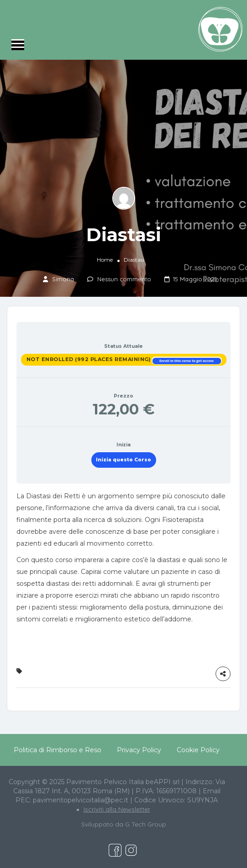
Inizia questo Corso (123, 460)
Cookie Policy (198, 750)
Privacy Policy (139, 750)
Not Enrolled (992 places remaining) (89, 359)
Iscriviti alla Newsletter (117, 809)
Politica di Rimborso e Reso (58, 750)
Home (105, 260)
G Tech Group (146, 824)
